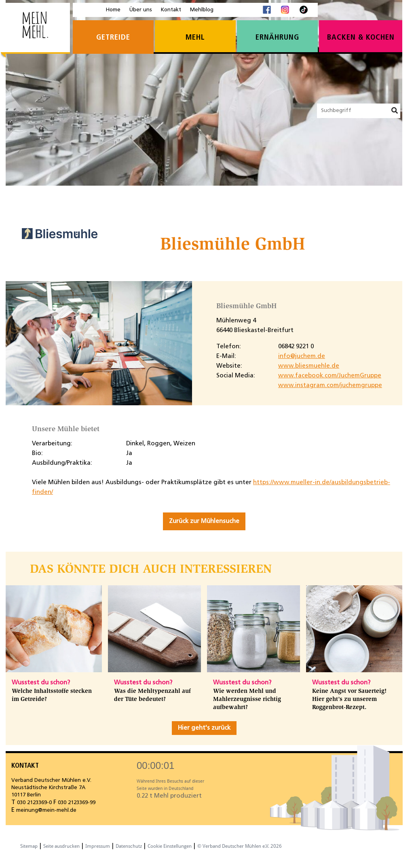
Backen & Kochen (361, 38)
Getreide (113, 38)
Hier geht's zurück (204, 728)
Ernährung (277, 38)
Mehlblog (202, 10)
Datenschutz (129, 846)
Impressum (98, 846)
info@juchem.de (302, 356)
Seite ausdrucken (61, 846)
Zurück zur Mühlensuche (204, 521)
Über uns (141, 10)
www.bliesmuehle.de (309, 366)
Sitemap (29, 846)
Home (113, 10)
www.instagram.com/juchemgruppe (330, 385)
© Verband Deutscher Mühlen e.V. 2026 (240, 846)
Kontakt (171, 10)
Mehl (195, 38)
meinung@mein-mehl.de (46, 810)
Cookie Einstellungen (170, 846)
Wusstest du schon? (41, 683)
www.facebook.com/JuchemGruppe (330, 376)
